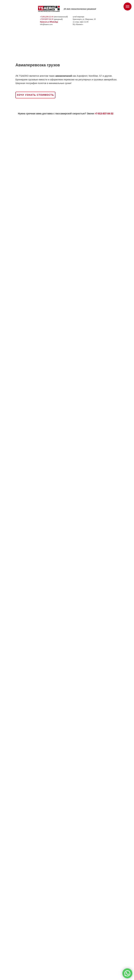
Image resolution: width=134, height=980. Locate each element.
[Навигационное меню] (128, 7)
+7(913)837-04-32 (47, 19)
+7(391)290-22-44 (47, 17)
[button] (35, 95)
